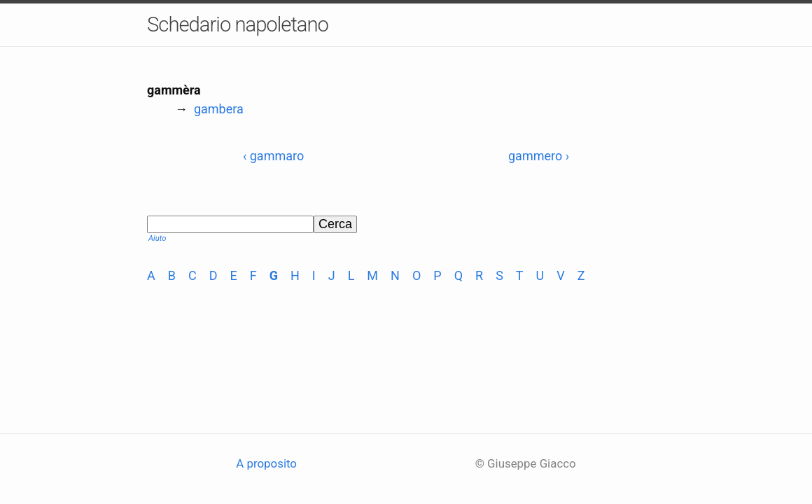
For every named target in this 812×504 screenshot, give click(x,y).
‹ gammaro (273, 156)
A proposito (266, 463)
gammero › (539, 156)
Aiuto (157, 238)
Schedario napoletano (238, 24)
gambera (219, 109)
